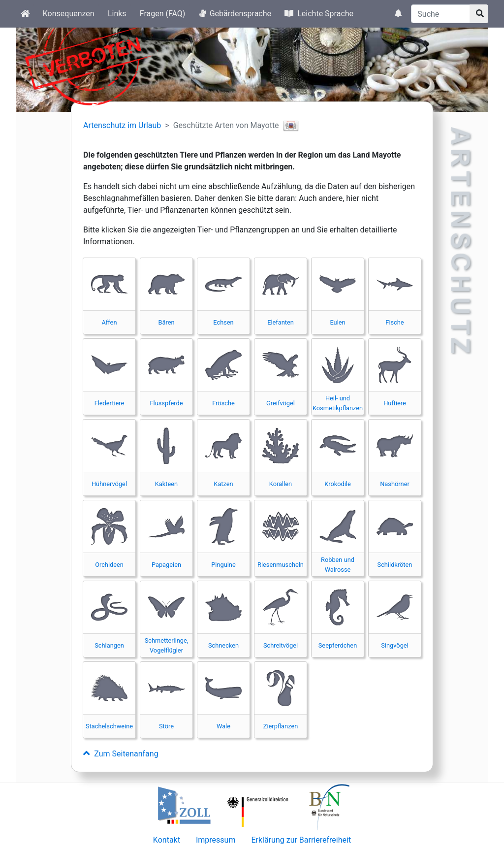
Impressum (216, 840)
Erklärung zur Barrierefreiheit (301, 840)
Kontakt (167, 840)
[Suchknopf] (479, 14)
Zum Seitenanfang (121, 754)
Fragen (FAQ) (163, 14)
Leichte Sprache (319, 14)
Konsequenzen (69, 14)
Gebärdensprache (235, 14)
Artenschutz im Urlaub (122, 125)
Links (117, 14)
